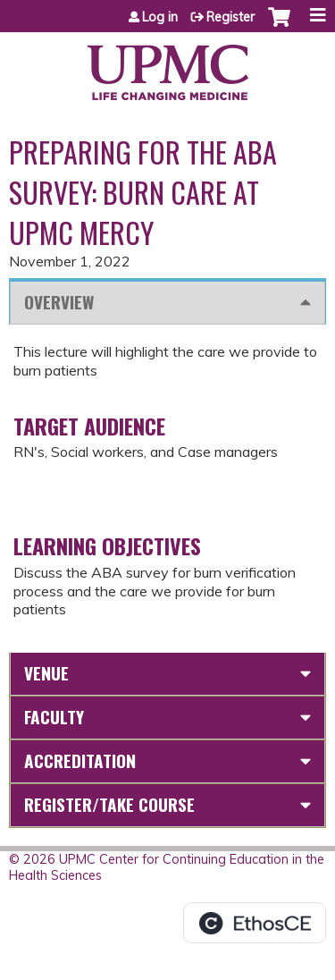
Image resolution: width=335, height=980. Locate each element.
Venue (46, 673)
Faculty (54, 717)
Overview (59, 302)
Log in (160, 17)
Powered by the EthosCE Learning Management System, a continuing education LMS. (255, 923)
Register (230, 17)
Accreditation (80, 760)
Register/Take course (109, 804)
